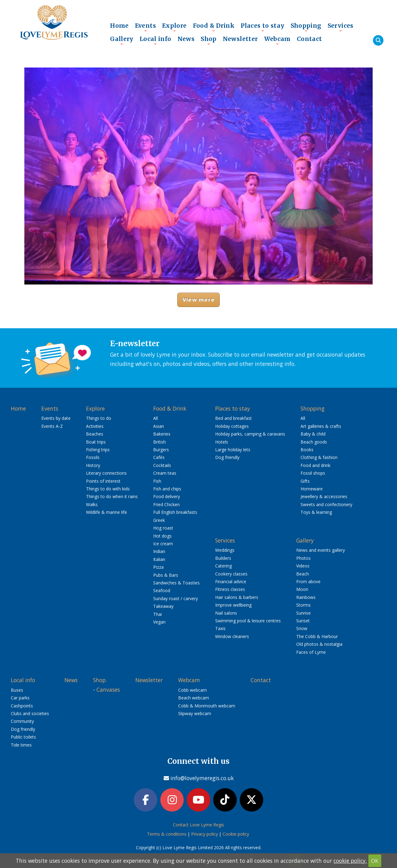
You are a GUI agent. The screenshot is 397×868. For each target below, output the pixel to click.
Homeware (312, 489)
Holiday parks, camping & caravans (250, 434)
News (186, 39)
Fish (157, 481)
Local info (156, 40)
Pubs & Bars (166, 575)
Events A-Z (52, 426)
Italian (159, 559)
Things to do (99, 418)
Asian (159, 426)
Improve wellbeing (233, 605)
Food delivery (167, 496)
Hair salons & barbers (237, 597)
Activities (95, 426)
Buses (17, 690)
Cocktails (162, 465)
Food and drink (315, 465)
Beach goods (314, 442)
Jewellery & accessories (324, 496)
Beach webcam (194, 698)
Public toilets (23, 737)
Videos (303, 566)
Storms (303, 605)
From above (308, 581)
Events (145, 27)
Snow (302, 628)
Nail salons (226, 613)
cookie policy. (350, 861)
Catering (223, 566)
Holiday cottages (232, 426)
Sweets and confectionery (326, 504)
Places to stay (262, 27)
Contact (309, 39)
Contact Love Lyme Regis (198, 825)
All (156, 418)
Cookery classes (231, 574)
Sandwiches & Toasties (176, 583)
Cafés (159, 457)
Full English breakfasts (175, 512)
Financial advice (231, 581)
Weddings (225, 550)
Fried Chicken (166, 504)
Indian (159, 551)
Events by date (56, 418)
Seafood (162, 590)
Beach (303, 574)
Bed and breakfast (233, 418)
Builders (223, 558)
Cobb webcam (192, 690)
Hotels (222, 442)
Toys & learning (316, 512)
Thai (158, 614)
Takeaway (163, 606)
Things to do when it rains (112, 496)
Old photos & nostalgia (319, 644)
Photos (303, 558)
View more (198, 299)
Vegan (159, 622)
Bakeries (162, 434)
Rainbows (306, 597)
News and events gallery (321, 550)
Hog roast (163, 528)
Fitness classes (230, 589)
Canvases (108, 690)
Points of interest (103, 481)
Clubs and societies (30, 713)
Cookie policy (236, 835)
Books (307, 450)
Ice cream (163, 544)
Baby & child (313, 434)
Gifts (305, 481)
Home (119, 26)
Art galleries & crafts (321, 426)
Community (22, 721)
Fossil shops (313, 473)
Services (341, 27)
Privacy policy (205, 835)
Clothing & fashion (319, 457)
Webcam (277, 40)
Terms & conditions (167, 835)
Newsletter (240, 39)
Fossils (93, 457)
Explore (174, 27)
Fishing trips (98, 450)
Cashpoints (22, 706)
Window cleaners (232, 636)
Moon (302, 589)
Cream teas (165, 473)
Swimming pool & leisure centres (248, 621)
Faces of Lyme (311, 652)
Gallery (122, 40)
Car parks (20, 698)
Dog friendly (227, 457)
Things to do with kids (108, 489)
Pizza (158, 567)
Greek (159, 520)
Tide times (21, 745)
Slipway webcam (195, 713)
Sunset (303, 621)
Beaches (95, 434)
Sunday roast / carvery (176, 598)
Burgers (161, 450)
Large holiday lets (233, 450)
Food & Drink (214, 27)
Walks (92, 504)
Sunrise (303, 613)
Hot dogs (162, 536)
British (160, 442)
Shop (209, 40)
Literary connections (106, 473)
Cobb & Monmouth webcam (207, 706)
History (93, 465)
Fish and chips (167, 489)
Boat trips (96, 442)
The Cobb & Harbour (317, 636)
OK (375, 861)
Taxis (220, 628)
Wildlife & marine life (106, 512)
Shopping (306, 27)
